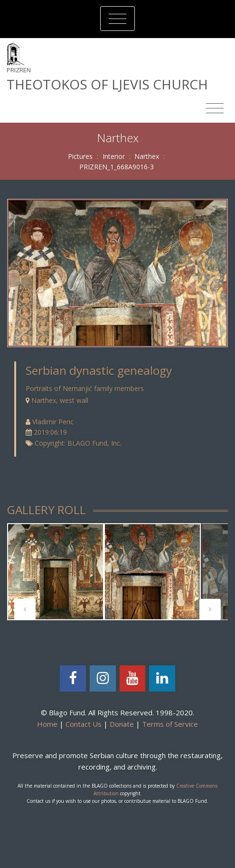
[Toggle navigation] (117, 19)
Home (47, 724)
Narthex (147, 156)
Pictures (80, 156)
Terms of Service (170, 724)
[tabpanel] (56, 572)
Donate (122, 724)
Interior (114, 156)
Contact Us (84, 724)
